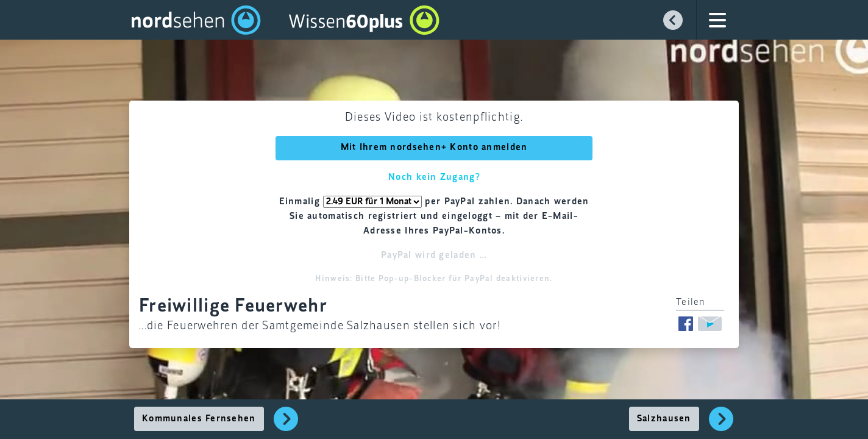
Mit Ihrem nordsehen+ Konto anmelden (434, 148)
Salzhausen (664, 419)
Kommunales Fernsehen (199, 419)
